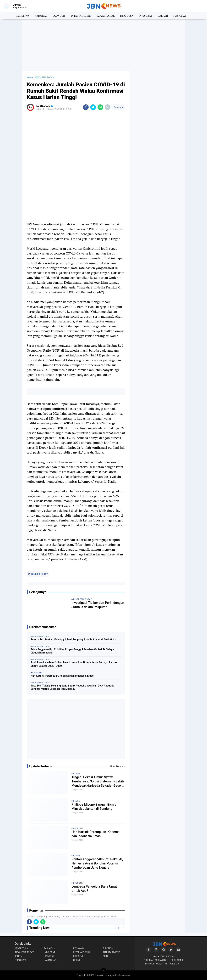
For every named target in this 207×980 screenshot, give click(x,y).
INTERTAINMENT (81, 16)
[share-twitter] (93, 107)
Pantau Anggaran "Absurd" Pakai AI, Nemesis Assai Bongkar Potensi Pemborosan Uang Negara (97, 863)
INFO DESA (127, 16)
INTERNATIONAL (82, 952)
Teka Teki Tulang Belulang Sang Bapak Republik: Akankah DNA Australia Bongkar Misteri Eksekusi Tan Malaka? (72, 687)
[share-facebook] (86, 107)
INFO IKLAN (158, 957)
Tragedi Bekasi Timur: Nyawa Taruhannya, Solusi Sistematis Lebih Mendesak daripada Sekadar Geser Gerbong (98, 781)
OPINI (106, 956)
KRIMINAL (41, 16)
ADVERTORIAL (106, 16)
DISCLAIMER (177, 960)
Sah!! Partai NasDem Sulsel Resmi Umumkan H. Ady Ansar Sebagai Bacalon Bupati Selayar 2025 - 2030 (74, 664)
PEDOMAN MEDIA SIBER (156, 960)
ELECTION (108, 948)
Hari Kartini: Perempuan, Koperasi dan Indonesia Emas (62, 676)
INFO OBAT (145, 16)
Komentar (119, 107)
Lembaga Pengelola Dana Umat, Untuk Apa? (95, 889)
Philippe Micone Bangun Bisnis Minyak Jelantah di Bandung (94, 807)
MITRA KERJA (172, 964)
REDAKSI (171, 957)
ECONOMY (59, 16)
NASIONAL (180, 16)
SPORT (77, 960)
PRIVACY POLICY (154, 964)
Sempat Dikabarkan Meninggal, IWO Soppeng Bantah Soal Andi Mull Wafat (74, 639)
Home (30, 78)
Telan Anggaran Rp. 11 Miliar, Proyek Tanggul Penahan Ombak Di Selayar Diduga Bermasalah (73, 651)
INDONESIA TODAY (38, 574)
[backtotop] (103, 971)
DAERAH (163, 16)
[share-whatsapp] (100, 107)
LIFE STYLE (79, 956)
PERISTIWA (23, 16)
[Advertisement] (103, 45)
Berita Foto (49, 948)
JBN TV (18, 956)
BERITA (77, 774)
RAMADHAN (50, 960)
